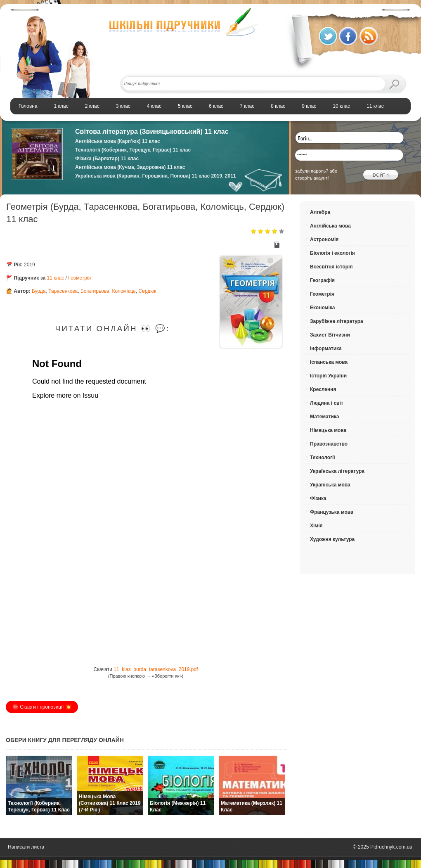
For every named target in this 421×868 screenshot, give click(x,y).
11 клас (56, 278)
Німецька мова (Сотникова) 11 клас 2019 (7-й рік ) (110, 803)
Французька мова (332, 512)
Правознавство (329, 444)
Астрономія (324, 240)
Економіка (323, 308)
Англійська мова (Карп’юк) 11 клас (118, 141)
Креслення (323, 389)
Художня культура (332, 539)
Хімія (316, 526)
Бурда (39, 291)
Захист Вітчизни (330, 335)
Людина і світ (327, 403)
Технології (323, 458)
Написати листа (26, 847)
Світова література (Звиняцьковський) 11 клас (152, 132)
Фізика (318, 498)
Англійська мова (330, 226)
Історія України (328, 376)
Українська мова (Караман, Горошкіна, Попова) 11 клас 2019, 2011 (156, 176)
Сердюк (147, 291)
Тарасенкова (63, 291)
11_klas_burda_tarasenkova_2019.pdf (156, 669)
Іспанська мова (329, 362)
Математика (325, 417)
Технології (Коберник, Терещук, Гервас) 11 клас (133, 150)
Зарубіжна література (337, 321)
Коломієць (124, 291)
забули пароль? (312, 171)
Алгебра (320, 212)
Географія (322, 280)
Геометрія (79, 278)
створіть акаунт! (312, 178)
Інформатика (326, 349)
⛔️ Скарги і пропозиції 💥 (42, 707)
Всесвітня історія (331, 267)
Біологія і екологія (332, 253)
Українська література (337, 471)
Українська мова (330, 485)
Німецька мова (328, 430)
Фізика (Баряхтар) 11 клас (107, 159)
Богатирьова (95, 291)
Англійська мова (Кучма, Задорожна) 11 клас (130, 167)
